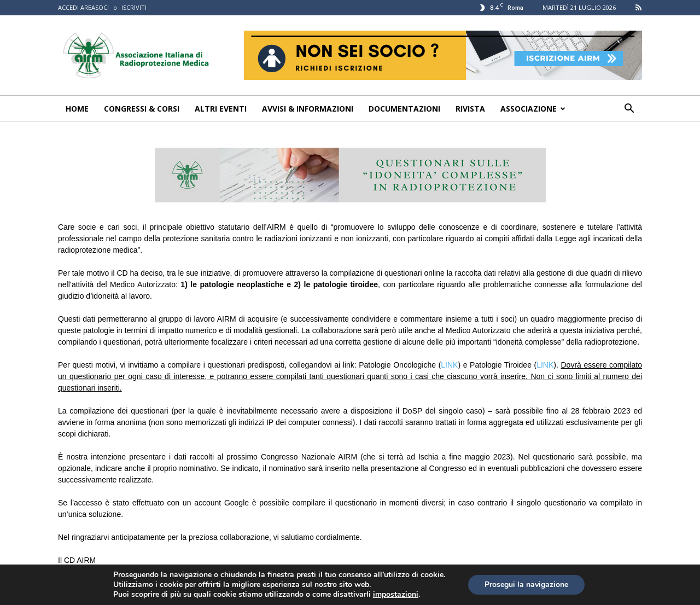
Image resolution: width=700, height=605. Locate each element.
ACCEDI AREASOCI (83, 7)
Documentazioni (404, 109)
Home (77, 109)
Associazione (533, 109)
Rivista (470, 109)
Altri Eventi (221, 109)
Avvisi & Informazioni (308, 109)
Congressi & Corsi (142, 109)
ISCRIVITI (134, 7)
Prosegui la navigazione (526, 584)
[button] (629, 110)
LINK (449, 365)
